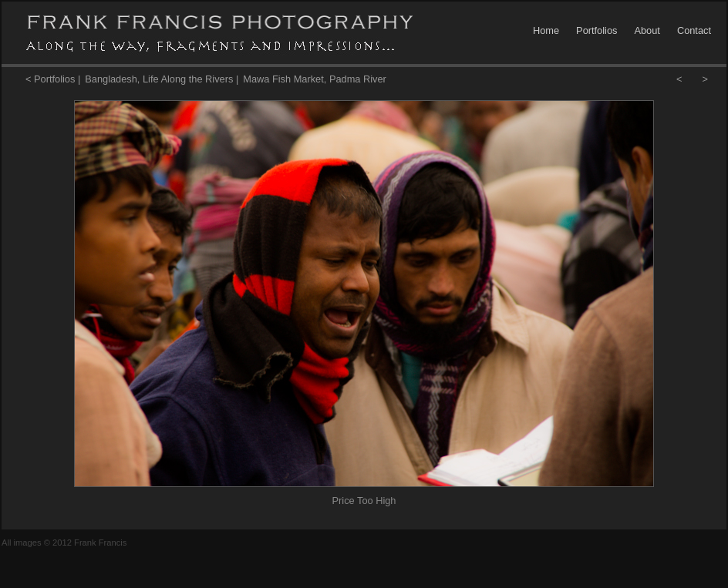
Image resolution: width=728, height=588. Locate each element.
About (647, 30)
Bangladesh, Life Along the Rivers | (162, 79)
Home (546, 30)
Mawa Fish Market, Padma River (315, 79)
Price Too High (364, 501)
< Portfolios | (53, 79)
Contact (694, 30)
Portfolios (597, 30)
